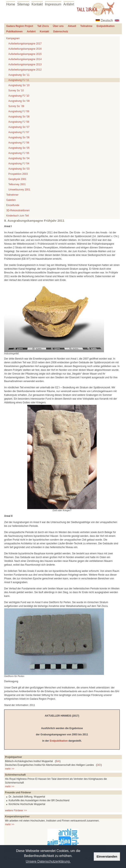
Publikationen (14, 31)
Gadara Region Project (20, 26)
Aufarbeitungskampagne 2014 (25, 59)
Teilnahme (86, 26)
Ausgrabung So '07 (19, 127)
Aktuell (72, 26)
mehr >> (10, 769)
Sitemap (23, 4)
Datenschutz (61, 31)
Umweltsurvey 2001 (19, 190)
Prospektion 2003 (18, 174)
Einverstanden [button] (107, 857)
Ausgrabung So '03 (19, 169)
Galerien (11, 200)
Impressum (53, 4)
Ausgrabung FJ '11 (19, 80)
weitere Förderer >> (16, 810)
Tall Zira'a (43, 26)
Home (11, 4)
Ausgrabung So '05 (19, 148)
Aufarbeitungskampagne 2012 (25, 70)
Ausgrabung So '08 (19, 117)
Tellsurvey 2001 (17, 184)
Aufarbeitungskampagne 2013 (25, 64)
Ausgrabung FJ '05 (19, 153)
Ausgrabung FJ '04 (19, 164)
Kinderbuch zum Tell (17, 216)
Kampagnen (13, 38)
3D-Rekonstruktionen (18, 210)
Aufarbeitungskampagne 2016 (25, 49)
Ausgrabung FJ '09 (19, 111)
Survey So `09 (16, 106)
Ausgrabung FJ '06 (19, 143)
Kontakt (37, 4)
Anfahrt (69, 4)
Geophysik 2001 (17, 179)
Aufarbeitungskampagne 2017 (25, 44)
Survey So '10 (16, 91)
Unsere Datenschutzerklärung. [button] (48, 861)
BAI (58, 761)
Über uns (58, 26)
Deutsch (107, 21)
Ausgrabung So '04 (19, 158)
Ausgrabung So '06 (19, 137)
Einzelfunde (13, 205)
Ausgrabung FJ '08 (19, 122)
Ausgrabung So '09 (19, 101)
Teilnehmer (12, 195)
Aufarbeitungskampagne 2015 (25, 54)
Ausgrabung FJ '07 (19, 132)
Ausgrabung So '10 (19, 85)
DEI (99, 765)
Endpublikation (106, 26)
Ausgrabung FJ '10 (19, 96)
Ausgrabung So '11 (19, 75)
